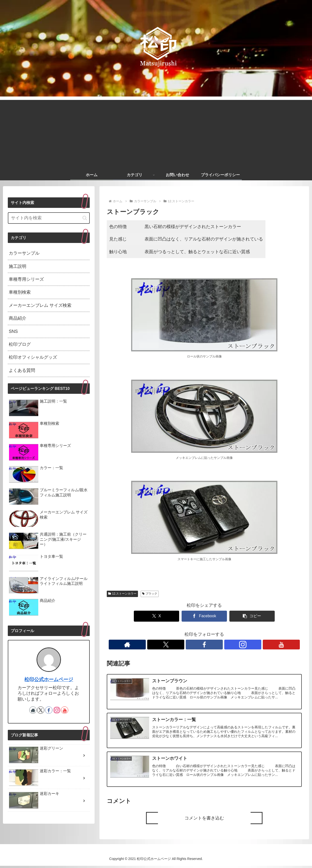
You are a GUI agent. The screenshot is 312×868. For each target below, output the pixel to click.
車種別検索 (20, 292)
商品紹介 (18, 318)
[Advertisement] (156, 134)
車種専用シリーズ (26, 279)
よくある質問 (22, 370)
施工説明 (18, 266)
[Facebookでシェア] (204, 616)
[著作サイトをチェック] (182, 645)
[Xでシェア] (165, 616)
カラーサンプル (24, 253)
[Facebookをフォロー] (204, 645)
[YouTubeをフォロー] (227, 645)
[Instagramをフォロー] (215, 645)
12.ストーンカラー (122, 594)
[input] (49, 218)
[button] (244, 616)
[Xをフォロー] (193, 645)
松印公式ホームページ (49, 679)
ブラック (150, 594)
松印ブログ (20, 344)
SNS (13, 331)
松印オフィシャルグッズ (33, 357)
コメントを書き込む (204, 820)
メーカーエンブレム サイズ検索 (40, 305)
